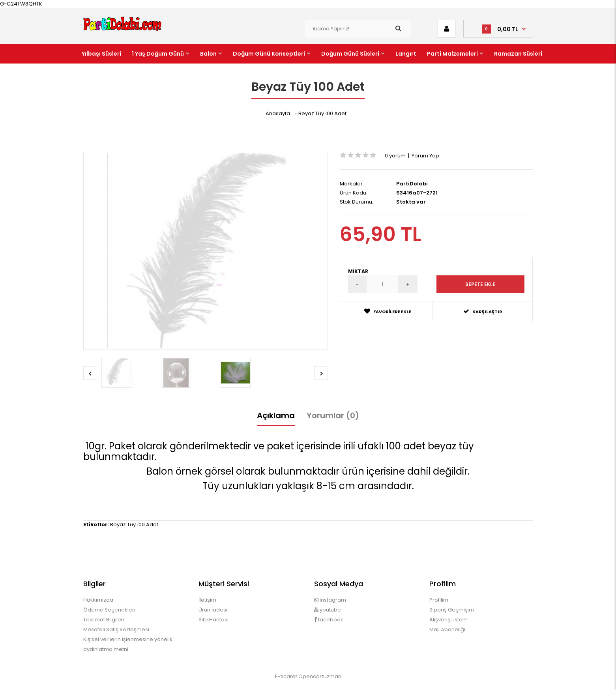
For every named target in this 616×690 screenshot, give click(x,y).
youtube (328, 610)
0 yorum (395, 156)
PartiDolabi (412, 184)
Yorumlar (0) (333, 415)
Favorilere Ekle (388, 311)
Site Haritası (213, 620)
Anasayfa (278, 113)
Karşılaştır (483, 311)
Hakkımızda (98, 600)
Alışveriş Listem (448, 620)
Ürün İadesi (213, 610)
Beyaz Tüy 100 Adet (322, 113)
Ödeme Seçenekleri (109, 610)
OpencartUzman (320, 676)
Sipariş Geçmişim (452, 610)
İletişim (207, 600)
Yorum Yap (425, 156)
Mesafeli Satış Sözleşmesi (116, 629)
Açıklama (276, 415)
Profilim (439, 600)
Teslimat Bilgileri (104, 620)
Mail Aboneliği (447, 629)
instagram (330, 600)
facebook (329, 620)
